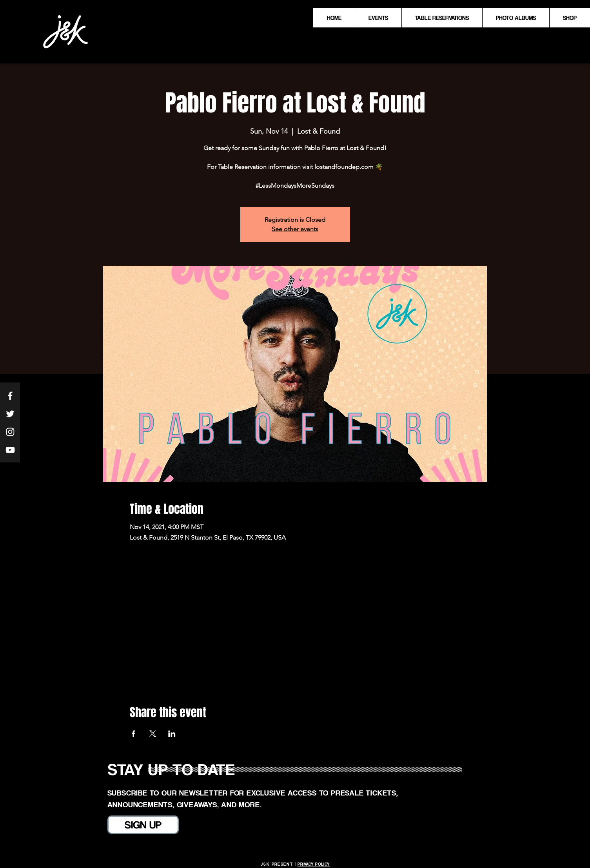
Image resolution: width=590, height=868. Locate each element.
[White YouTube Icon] (10, 450)
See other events (295, 229)
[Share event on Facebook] (133, 734)
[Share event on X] (153, 734)
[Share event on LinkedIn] (172, 734)
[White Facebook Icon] (10, 396)
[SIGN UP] (143, 825)
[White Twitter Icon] (10, 414)
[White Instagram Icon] (10, 432)
